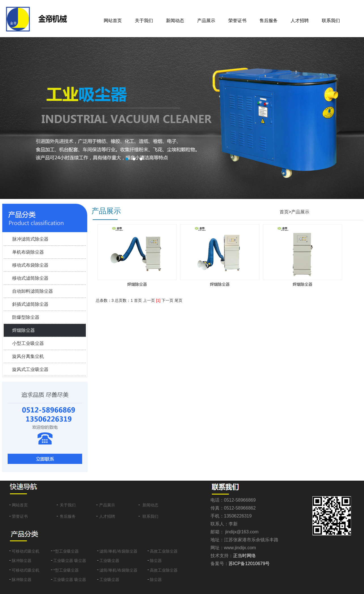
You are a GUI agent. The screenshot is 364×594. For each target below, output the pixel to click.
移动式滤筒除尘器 (30, 278)
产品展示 (206, 21)
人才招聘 (300, 21)
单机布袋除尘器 (28, 252)
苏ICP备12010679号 (249, 564)
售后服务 (269, 21)
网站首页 (113, 21)
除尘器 (156, 561)
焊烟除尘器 (24, 330)
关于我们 (144, 21)
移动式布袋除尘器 (30, 265)
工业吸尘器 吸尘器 (70, 561)
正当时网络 (244, 556)
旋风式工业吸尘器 (30, 369)
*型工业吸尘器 (66, 551)
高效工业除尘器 (164, 551)
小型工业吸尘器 (28, 343)
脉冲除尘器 (22, 561)
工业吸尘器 (109, 561)
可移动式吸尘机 (25, 551)
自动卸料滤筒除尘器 (33, 291)
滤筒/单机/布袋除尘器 (118, 551)
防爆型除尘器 (26, 317)
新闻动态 (175, 21)
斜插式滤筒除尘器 (30, 304)
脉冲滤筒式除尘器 (30, 239)
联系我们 (331, 21)
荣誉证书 (237, 21)
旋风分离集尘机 (28, 356)
